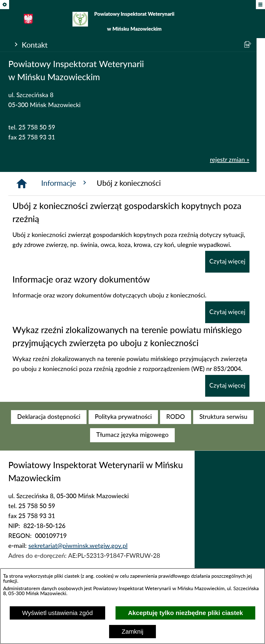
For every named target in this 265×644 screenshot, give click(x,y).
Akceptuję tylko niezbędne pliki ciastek (185, 613)
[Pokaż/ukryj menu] (260, 5)
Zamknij (132, 631)
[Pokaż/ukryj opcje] (5, 5)
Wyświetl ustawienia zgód (58, 613)
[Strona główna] (22, 184)
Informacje (65, 183)
